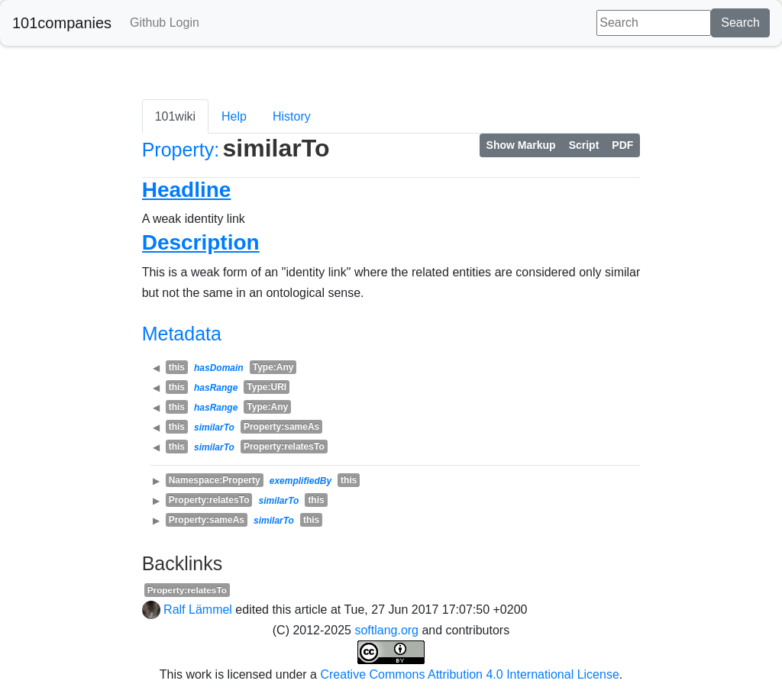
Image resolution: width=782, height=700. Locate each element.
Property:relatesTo (284, 447)
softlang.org (386, 630)
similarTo (214, 427)
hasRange (216, 388)
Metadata (182, 334)
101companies (62, 23)
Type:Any (273, 367)
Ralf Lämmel (198, 610)
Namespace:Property (215, 480)
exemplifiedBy (301, 481)
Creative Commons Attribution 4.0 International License (469, 674)
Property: (181, 150)
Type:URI (267, 387)
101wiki (175, 116)
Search (740, 23)
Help (234, 116)
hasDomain (219, 368)
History (292, 116)
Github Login (165, 23)
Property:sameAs (281, 427)
